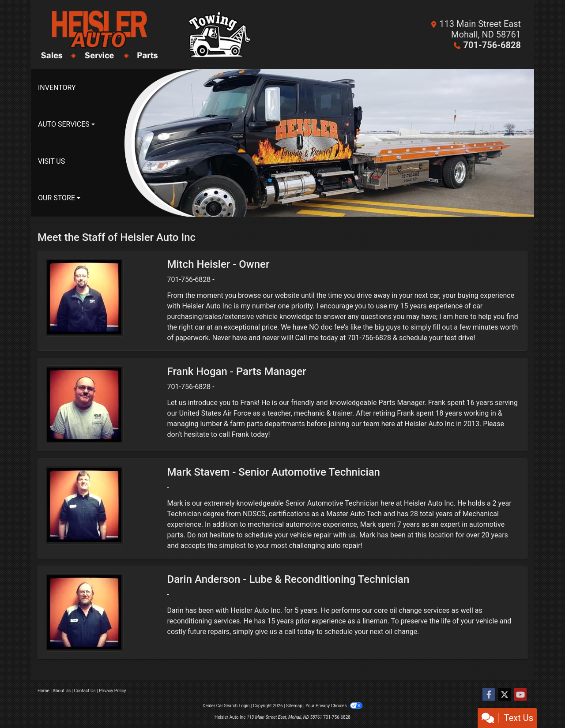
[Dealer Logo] (160, 34)
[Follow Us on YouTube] (520, 695)
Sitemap (294, 706)
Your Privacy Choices (334, 706)
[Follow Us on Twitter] (505, 695)
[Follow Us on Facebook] (489, 695)
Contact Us (85, 691)
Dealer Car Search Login (226, 706)
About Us (62, 691)
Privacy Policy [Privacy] (113, 691)
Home (43, 691)
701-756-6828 (492, 45)
